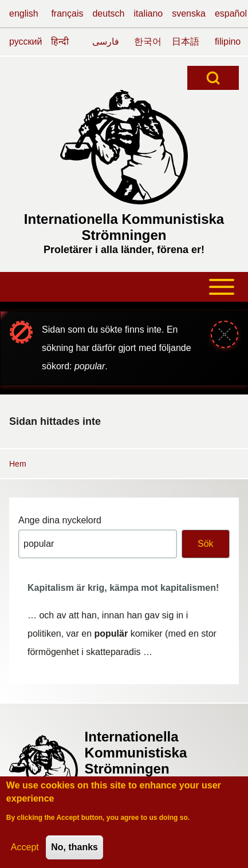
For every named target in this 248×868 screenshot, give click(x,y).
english (24, 13)
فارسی (106, 42)
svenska (189, 13)
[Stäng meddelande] (225, 334)
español (231, 13)
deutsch (108, 13)
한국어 (148, 42)
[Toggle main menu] (124, 287)
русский (25, 42)
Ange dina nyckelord (60, 520)
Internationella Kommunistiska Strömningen (124, 227)
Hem (18, 464)
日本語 (186, 42)
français (67, 13)
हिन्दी (60, 42)
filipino (228, 42)
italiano (149, 13)
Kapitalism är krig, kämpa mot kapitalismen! (123, 588)
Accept (25, 851)
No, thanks (74, 851)
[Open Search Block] (213, 78)
